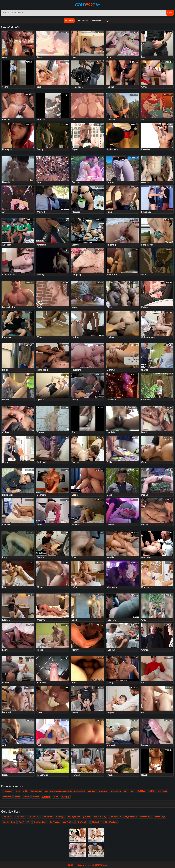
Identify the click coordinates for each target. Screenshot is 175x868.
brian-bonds (116, 791)
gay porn (87, 817)
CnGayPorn (48, 817)
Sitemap (104, 865)
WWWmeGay (100, 817)
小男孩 (151, 791)
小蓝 (25, 791)
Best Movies (83, 21)
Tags (107, 21)
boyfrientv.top (131, 817)
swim (56, 797)
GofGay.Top (68, 822)
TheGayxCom (115, 817)
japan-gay (103, 791)
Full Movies (96, 21)
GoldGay (88, 5)
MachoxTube (146, 817)
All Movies (69, 21)
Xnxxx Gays (160, 817)
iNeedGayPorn (111, 822)
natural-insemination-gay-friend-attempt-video (65, 791)
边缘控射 (46, 797)
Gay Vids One (34, 817)
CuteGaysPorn (9, 822)
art (132, 791)
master (36, 797)
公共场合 (141, 791)
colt (126, 791)
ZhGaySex (7, 817)
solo (18, 791)
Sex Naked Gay (40, 822)
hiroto (17, 797)
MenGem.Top (82, 822)
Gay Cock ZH (24, 822)
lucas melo (162, 791)
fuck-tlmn (7, 797)
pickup (26, 797)
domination (8, 791)
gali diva (92, 791)
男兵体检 (65, 797)
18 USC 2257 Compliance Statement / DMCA (84, 865)
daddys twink (36, 791)
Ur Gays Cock (74, 817)
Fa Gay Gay (55, 822)
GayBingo (60, 817)
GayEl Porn (20, 817)
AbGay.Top (96, 822)
